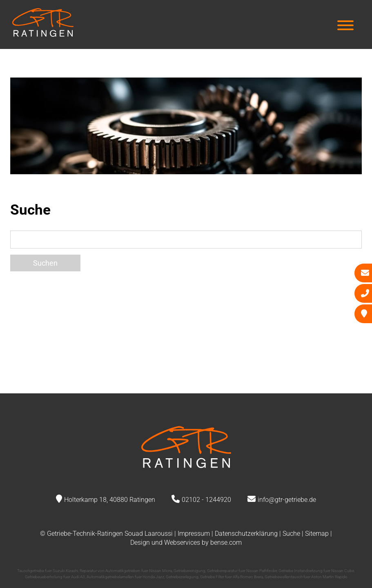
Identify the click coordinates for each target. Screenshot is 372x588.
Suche (291, 534)
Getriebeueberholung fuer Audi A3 (55, 577)
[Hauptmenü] (345, 26)
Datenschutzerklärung (246, 534)
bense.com (226, 543)
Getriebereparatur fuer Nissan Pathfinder (242, 571)
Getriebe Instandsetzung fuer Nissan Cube (316, 571)
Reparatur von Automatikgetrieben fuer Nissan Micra (126, 571)
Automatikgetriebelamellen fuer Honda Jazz (125, 577)
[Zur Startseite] (43, 34)
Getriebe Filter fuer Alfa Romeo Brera (232, 577)
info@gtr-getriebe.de (287, 500)
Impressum (194, 534)
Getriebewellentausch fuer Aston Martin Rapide (306, 577)
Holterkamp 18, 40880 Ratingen (110, 500)
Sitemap (317, 534)
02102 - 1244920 (206, 500)
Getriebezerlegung (182, 577)
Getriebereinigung (189, 571)
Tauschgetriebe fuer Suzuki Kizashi (48, 571)
